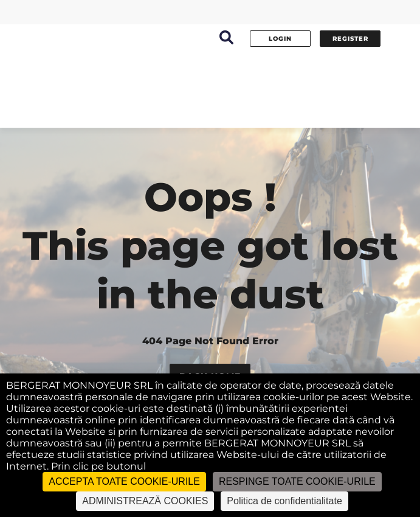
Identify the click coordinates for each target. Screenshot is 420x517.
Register (350, 39)
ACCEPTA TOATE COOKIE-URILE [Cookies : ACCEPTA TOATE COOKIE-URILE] (124, 481)
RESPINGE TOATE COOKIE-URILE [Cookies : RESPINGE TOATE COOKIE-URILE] (297, 481)
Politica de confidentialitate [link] (284, 501)
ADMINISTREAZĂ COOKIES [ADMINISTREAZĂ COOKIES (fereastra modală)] (145, 501)
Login (280, 39)
